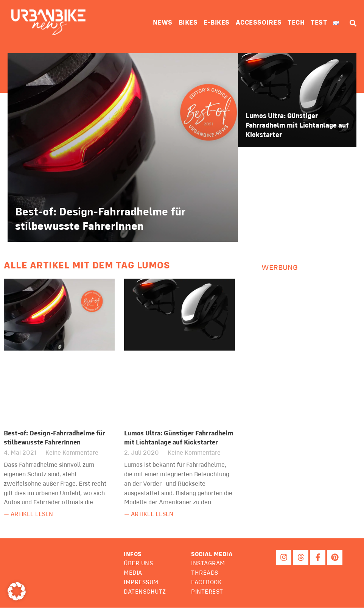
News (163, 23)
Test (319, 23)
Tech (296, 23)
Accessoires (259, 23)
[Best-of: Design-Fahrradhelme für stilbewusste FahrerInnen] (123, 148)
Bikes (188, 23)
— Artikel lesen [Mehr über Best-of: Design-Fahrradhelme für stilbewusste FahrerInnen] (30, 515)
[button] (213, 555)
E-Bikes (217, 23)
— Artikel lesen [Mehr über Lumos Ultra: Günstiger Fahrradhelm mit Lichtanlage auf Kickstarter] (150, 515)
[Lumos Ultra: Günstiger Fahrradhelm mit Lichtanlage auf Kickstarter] (297, 100)
